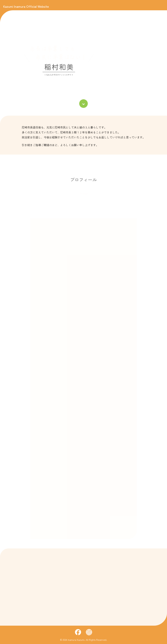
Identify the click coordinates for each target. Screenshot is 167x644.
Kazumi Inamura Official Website (26, 6)
